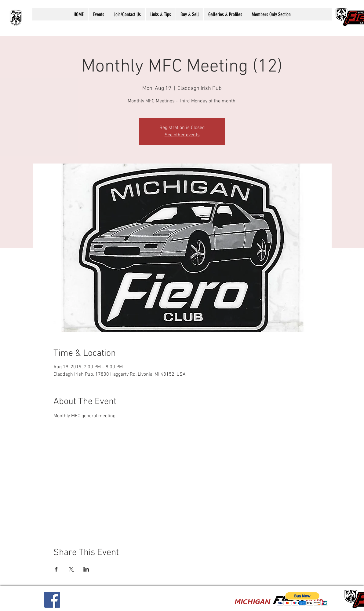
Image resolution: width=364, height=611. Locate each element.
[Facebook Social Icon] (52, 600)
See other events (182, 135)
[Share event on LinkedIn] (86, 569)
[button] (98, 14)
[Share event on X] (71, 569)
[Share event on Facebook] (56, 569)
